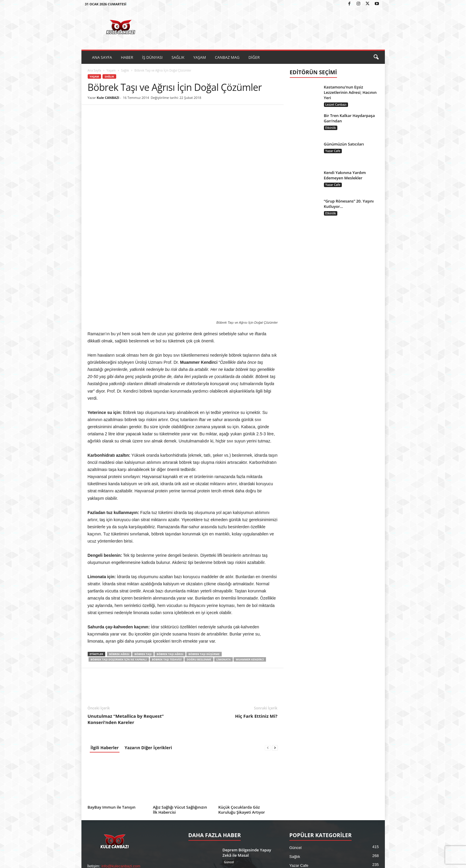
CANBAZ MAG (227, 57)
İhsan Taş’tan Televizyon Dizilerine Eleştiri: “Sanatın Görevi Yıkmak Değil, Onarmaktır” (247, 791)
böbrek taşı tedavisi (167, 564)
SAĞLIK (178, 57)
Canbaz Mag (300, 797)
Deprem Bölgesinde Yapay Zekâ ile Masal (247, 758)
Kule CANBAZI (108, 98)
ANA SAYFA (102, 57)
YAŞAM (200, 57)
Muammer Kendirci (250, 564)
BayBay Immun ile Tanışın (112, 712)
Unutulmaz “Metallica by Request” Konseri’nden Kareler (126, 624)
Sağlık (125, 70)
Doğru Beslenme (199, 564)
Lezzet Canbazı (336, 105)
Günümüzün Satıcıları (344, 144)
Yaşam (111, 70)
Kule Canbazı (114, 861)
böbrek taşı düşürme (204, 559)
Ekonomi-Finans (303, 788)
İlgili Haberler (105, 653)
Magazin (297, 806)
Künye (340, 861)
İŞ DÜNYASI (152, 57)
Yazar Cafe (333, 151)
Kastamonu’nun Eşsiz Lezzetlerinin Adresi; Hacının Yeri (350, 92)
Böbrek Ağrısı (119, 559)
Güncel (229, 767)
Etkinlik (331, 128)
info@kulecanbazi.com (121, 771)
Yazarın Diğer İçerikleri (148, 653)
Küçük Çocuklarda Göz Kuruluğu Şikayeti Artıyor (242, 715)
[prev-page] (268, 653)
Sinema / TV (233, 806)
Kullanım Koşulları (366, 861)
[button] (376, 57)
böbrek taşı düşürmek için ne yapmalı (119, 564)
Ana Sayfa (95, 70)
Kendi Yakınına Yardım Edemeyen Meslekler (345, 175)
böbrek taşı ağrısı (170, 559)
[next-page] (275, 653)
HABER (127, 57)
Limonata (224, 564)
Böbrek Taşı (143, 559)
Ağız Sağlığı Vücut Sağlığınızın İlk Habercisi (180, 715)
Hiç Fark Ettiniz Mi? (256, 621)
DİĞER (254, 57)
